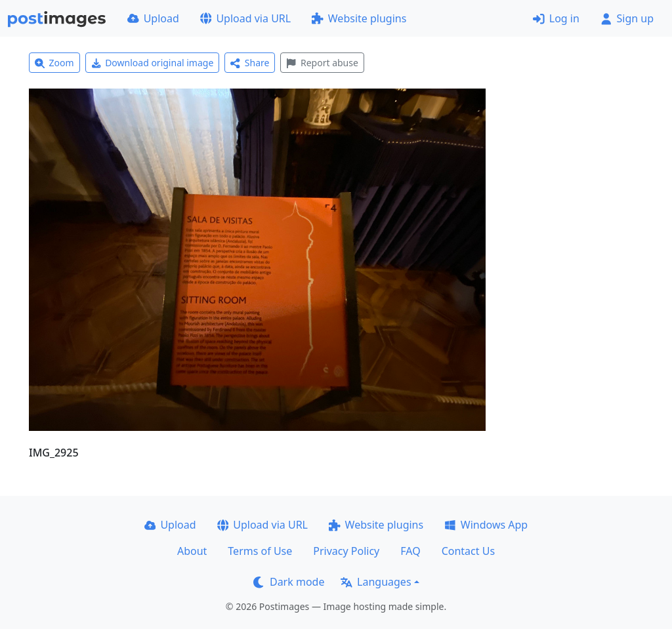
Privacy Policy (346, 551)
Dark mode (289, 582)
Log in (556, 18)
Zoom (54, 63)
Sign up (627, 18)
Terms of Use (260, 551)
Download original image (153, 63)
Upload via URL (245, 18)
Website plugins (359, 18)
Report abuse (322, 63)
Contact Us (468, 551)
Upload (153, 18)
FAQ (410, 551)
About (192, 551)
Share (250, 63)
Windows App (486, 525)
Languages (376, 582)
